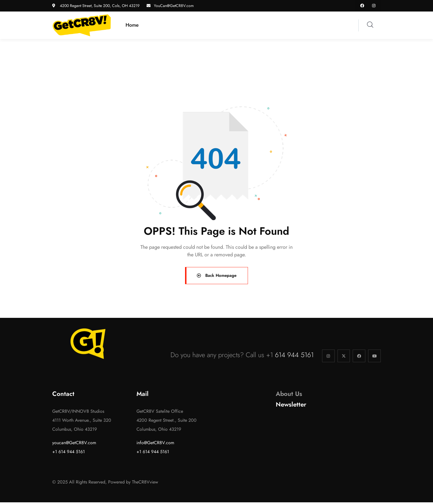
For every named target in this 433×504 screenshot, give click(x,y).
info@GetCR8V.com (155, 444)
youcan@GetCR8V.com (74, 444)
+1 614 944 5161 (69, 453)
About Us (289, 396)
